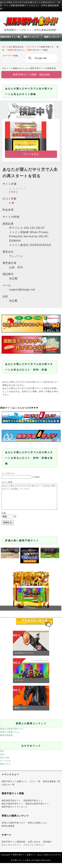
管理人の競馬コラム (10, 737)
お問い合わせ (34, 847)
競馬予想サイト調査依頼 (13, 847)
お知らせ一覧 (8, 790)
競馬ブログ (5, 769)
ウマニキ (19, 685)
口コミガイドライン (11, 850)
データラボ (5, 766)
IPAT (2, 759)
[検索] (41, 58)
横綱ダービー (21, 713)
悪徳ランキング (52, 37)
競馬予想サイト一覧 (10, 37)
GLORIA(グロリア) (24, 658)
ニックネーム (8, 473)
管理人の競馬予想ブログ (12, 734)
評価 (4, 518)
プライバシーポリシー (34, 850)
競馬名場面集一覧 (52, 786)
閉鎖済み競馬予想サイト (37, 809)
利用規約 (47, 847)
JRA (2, 756)
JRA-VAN (5, 763)
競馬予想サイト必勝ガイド (15, 786)
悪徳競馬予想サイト (33, 806)
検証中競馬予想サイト (12, 809)
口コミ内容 (7, 482)
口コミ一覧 (35, 786)
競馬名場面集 (6, 740)
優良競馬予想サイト (11, 806)
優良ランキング (31, 37)
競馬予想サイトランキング (15, 812)
